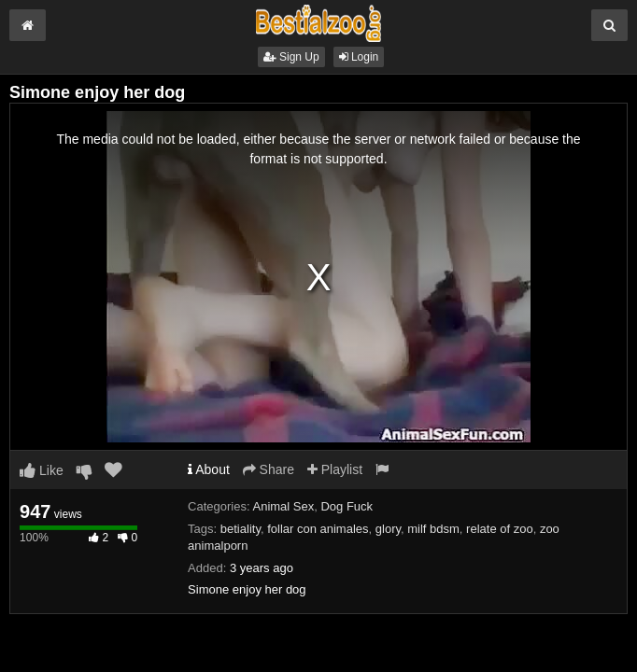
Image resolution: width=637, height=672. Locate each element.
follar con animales (318, 529)
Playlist (335, 469)
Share (269, 469)
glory (388, 529)
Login (359, 57)
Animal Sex (283, 506)
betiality (241, 529)
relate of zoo (500, 529)
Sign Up (291, 57)
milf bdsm (433, 529)
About (209, 469)
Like (42, 470)
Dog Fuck (347, 506)
